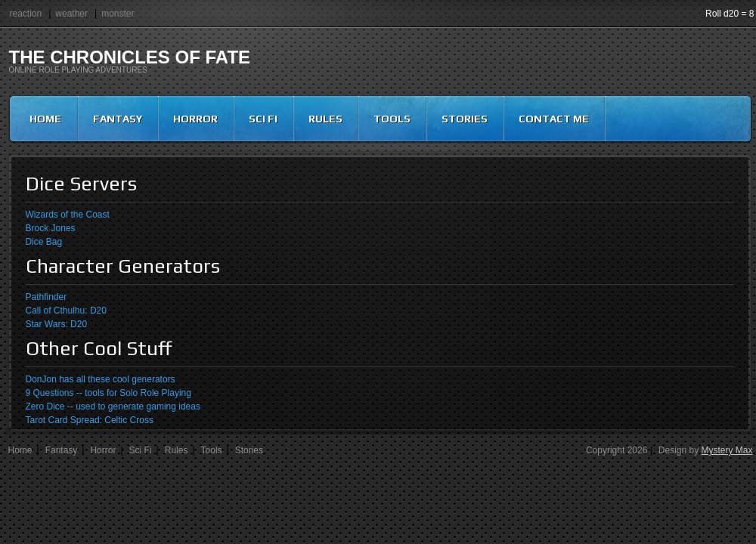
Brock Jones (51, 228)
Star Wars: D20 (57, 324)
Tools (392, 119)
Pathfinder (46, 297)
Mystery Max (727, 450)
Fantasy (118, 119)
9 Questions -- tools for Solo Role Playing (108, 393)
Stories (465, 119)
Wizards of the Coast (68, 215)
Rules (325, 119)
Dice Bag (44, 242)
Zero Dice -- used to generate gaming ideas (113, 406)
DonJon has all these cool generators (101, 379)
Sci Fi (263, 119)
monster (118, 14)
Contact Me (554, 119)
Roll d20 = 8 (730, 14)
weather (71, 14)
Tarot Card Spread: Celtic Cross (90, 420)
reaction (26, 14)
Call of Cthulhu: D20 (66, 311)
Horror (195, 119)
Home (45, 119)
